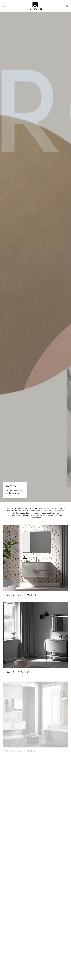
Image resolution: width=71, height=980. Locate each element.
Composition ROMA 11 (19, 595)
